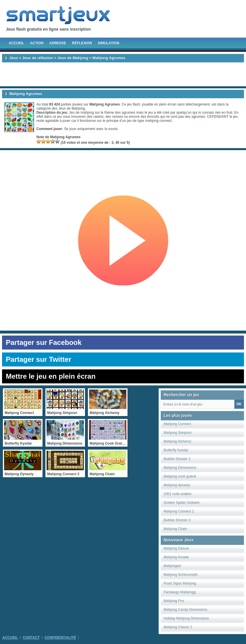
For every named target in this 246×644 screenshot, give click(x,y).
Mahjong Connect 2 (179, 511)
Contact (31, 638)
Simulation (109, 43)
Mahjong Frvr (174, 601)
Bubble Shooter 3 (177, 520)
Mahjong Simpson (178, 433)
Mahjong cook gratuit (180, 476)
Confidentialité (60, 638)
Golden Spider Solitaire (182, 503)
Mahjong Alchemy (177, 441)
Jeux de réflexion (38, 58)
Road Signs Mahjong (180, 583)
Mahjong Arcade (176, 557)
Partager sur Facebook (44, 342)
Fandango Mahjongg (180, 592)
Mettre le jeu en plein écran (51, 376)
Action (37, 43)
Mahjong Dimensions (180, 468)
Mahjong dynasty (177, 485)
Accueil (16, 43)
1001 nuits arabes (177, 494)
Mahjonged (172, 566)
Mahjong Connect (177, 424)
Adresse (58, 43)
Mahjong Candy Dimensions (185, 610)
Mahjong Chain (175, 529)
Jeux (14, 58)
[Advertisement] (123, 74)
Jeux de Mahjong (73, 58)
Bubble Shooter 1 (177, 459)
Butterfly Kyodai (176, 450)
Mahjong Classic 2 (178, 627)
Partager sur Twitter (39, 359)
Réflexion (82, 43)
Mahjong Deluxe (176, 548)
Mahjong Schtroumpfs (181, 575)
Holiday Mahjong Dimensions (186, 618)
